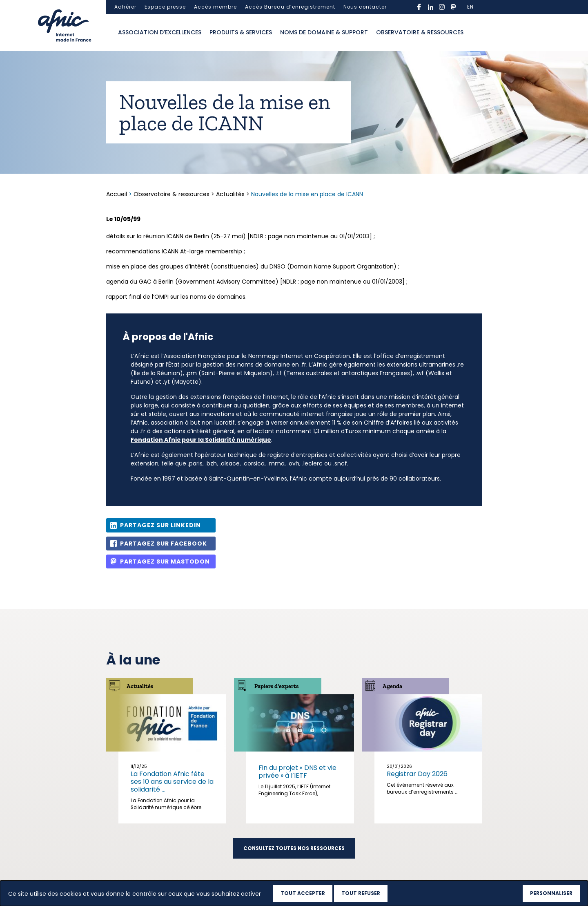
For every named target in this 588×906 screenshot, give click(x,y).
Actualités (230, 194)
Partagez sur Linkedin (160, 525)
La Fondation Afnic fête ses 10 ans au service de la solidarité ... (172, 782)
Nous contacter (365, 7)
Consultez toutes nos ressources (294, 848)
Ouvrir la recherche (476, 33)
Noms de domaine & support (324, 32)
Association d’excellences (160, 32)
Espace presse (165, 7)
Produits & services (241, 32)
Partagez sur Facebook (164, 544)
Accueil (117, 194)
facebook (419, 7)
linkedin (430, 7)
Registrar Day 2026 (417, 774)
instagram (442, 7)
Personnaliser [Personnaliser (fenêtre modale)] (551, 893)
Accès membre (215, 7)
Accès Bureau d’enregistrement (290, 7)
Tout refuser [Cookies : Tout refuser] (361, 893)
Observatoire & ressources (420, 32)
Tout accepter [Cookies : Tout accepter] (303, 893)
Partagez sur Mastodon (165, 561)
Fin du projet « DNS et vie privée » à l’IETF (297, 772)
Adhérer (125, 7)
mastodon (453, 7)
